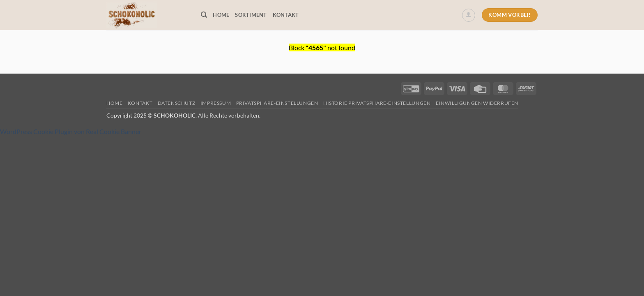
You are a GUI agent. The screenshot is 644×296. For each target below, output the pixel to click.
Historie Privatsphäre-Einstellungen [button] (377, 103)
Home (221, 15)
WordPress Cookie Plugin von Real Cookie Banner (71, 131)
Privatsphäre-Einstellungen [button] (277, 103)
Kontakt (286, 15)
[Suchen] (204, 15)
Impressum (216, 103)
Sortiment (251, 15)
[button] (469, 15)
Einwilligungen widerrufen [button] (477, 103)
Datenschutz (177, 103)
